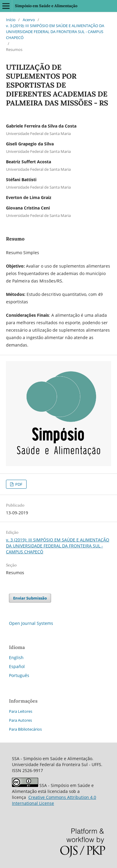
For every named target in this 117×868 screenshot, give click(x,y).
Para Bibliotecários (25, 729)
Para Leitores (21, 711)
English (16, 657)
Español (17, 666)
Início (11, 20)
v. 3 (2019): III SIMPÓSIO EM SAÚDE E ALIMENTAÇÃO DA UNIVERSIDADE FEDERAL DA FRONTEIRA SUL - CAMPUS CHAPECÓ (55, 32)
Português (19, 675)
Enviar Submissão (30, 598)
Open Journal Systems (31, 623)
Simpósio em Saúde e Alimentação (46, 6)
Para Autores (20, 720)
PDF (18, 484)
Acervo (29, 20)
